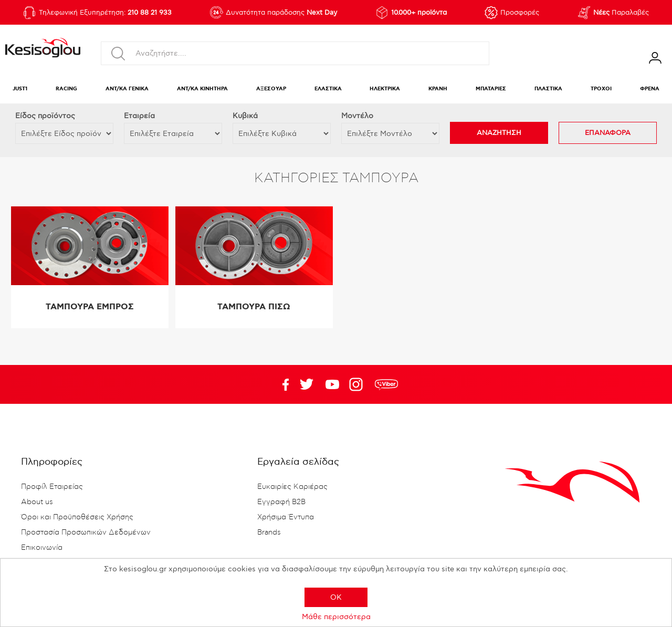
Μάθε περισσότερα (336, 617)
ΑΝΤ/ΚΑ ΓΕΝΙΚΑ (127, 89)
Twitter (332, 384)
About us (37, 502)
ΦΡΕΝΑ (650, 89)
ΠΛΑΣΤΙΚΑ (548, 89)
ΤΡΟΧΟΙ (601, 89)
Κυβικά (245, 116)
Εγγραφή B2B (281, 502)
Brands (269, 532)
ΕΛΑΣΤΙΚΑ (328, 89)
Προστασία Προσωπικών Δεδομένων (86, 532)
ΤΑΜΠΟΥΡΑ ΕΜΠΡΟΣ (90, 307)
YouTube (307, 384)
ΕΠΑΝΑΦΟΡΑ (608, 133)
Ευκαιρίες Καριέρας (292, 487)
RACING (66, 89)
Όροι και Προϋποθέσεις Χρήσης (77, 517)
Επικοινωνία (42, 548)
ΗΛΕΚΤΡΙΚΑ (385, 89)
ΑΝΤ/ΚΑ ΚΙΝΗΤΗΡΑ (202, 89)
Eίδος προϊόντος (45, 116)
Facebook (281, 384)
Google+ (358, 384)
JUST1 (20, 89)
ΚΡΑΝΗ (438, 89)
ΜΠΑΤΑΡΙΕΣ (491, 89)
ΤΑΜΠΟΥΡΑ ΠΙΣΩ (254, 307)
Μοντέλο (357, 116)
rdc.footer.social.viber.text (386, 384)
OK (336, 597)
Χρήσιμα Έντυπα (286, 517)
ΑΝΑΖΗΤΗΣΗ (499, 133)
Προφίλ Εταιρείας (52, 487)
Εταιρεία (139, 116)
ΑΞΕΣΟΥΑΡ (271, 89)
